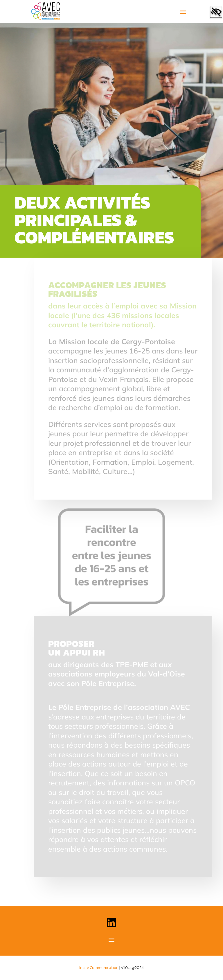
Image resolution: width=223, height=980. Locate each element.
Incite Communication (99, 968)
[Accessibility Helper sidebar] (216, 13)
